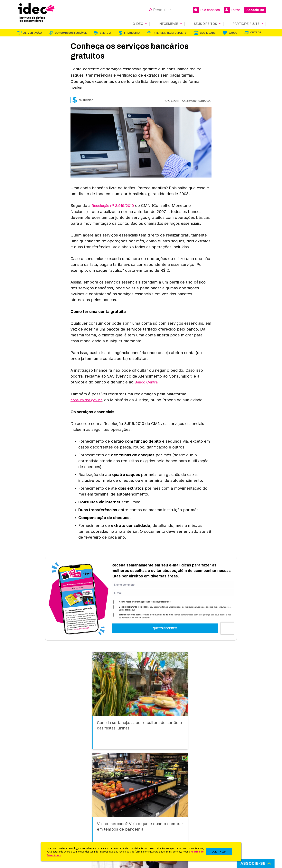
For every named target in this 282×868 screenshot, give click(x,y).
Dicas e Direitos (152, 820)
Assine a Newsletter (92, 835)
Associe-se (255, 10)
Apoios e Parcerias (29, 820)
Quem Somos (25, 809)
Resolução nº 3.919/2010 (115, 205)
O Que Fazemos (27, 814)
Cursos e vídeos (152, 814)
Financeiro (132, 33)
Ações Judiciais (152, 835)
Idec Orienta (150, 825)
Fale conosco (206, 10)
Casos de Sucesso (154, 840)
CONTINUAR (219, 852)
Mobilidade (207, 33)
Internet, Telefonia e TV (170, 33)
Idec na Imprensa (90, 809)
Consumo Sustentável (71, 33)
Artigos (83, 825)
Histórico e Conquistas (31, 825)
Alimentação (33, 33)
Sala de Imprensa (28, 830)
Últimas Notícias (89, 814)
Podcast (84, 840)
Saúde (233, 33)
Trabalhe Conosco (28, 835)
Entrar (232, 10)
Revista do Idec (89, 820)
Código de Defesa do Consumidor (165, 809)
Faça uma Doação (216, 814)
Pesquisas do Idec (154, 830)
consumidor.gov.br (88, 399)
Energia (105, 33)
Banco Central (148, 382)
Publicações (87, 830)
